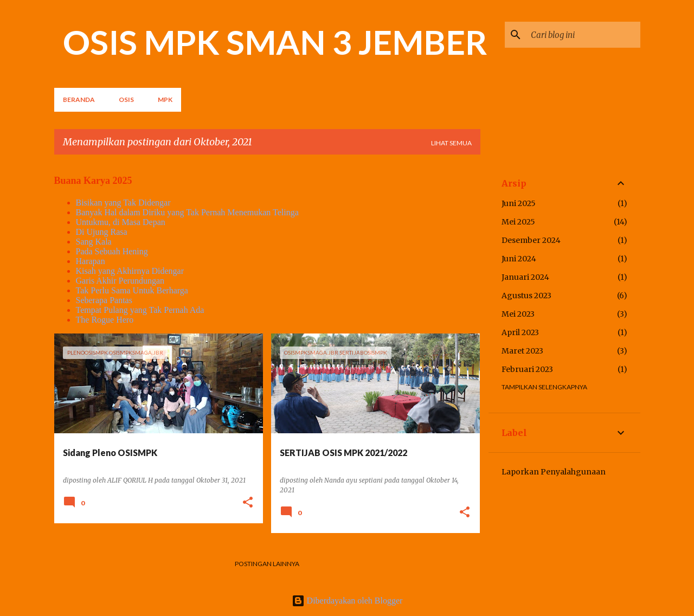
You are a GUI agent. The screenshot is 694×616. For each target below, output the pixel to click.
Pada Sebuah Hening (112, 251)
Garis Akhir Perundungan (120, 281)
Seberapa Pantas (104, 300)
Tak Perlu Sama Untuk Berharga (132, 290)
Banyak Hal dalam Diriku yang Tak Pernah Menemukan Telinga (187, 212)
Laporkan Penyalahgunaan (554, 472)
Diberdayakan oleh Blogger (347, 601)
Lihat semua (451, 143)
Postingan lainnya (267, 564)
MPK (165, 100)
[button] (248, 503)
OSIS (126, 100)
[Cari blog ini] (583, 35)
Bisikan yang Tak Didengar (123, 203)
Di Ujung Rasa (102, 232)
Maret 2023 (522, 351)
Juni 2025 (519, 203)
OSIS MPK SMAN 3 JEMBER (275, 42)
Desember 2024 (531, 240)
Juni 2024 (519, 259)
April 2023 (520, 332)
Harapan (91, 261)
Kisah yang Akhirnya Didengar (130, 271)
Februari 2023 (527, 369)
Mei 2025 (518, 222)
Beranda (79, 100)
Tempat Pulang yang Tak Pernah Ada (140, 310)
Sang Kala (94, 242)
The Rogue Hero (105, 320)
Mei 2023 (518, 314)
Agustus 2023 (526, 296)
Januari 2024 (525, 277)
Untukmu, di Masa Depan (121, 222)
